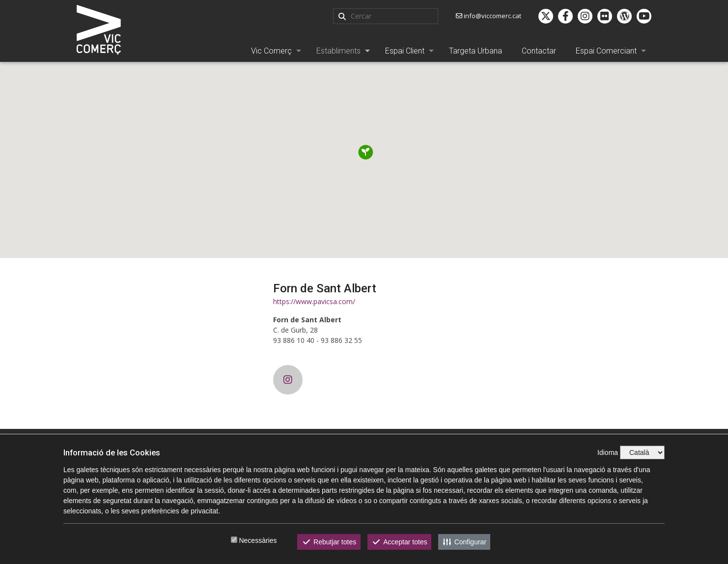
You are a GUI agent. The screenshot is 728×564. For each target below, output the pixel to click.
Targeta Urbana (476, 51)
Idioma (608, 452)
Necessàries (258, 540)
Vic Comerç (271, 51)
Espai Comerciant (606, 51)
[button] (366, 152)
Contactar (539, 51)
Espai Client (405, 51)
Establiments (338, 51)
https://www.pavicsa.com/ (314, 301)
